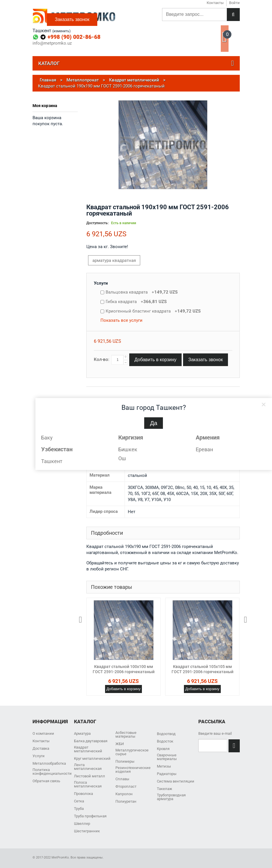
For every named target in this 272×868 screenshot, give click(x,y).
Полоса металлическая (88, 784)
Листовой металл (90, 776)
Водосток (165, 741)
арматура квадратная (114, 260)
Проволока (83, 794)
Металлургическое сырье (132, 752)
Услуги (101, 283)
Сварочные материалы (167, 757)
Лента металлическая (88, 767)
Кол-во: (102, 359)
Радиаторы (167, 774)
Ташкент (52, 461)
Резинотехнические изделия (133, 770)
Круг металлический (92, 758)
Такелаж (164, 789)
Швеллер (82, 824)
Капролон (124, 794)
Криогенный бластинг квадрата (153, 311)
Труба (79, 809)
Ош (122, 458)
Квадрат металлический (88, 749)
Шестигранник (87, 831)
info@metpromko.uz (52, 43)
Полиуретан (126, 801)
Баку (47, 438)
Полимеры (125, 761)
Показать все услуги (121, 320)
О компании (43, 733)
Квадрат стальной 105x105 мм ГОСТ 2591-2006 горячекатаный (202, 669)
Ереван (204, 449)
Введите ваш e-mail (215, 733)
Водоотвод (166, 734)
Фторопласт (126, 786)
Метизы (164, 766)
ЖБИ (120, 744)
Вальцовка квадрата (142, 292)
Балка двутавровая (91, 741)
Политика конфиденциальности (52, 772)
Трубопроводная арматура (171, 797)
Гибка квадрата (136, 302)
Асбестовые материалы (126, 734)
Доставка (41, 748)
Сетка (79, 801)
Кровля (163, 749)
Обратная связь (46, 781)
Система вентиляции (176, 781)
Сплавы (122, 779)
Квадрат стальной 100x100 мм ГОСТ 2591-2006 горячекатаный (124, 669)
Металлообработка (49, 763)
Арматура (82, 733)
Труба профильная (90, 816)
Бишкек (128, 449)
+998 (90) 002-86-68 (74, 37)
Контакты (41, 741)
